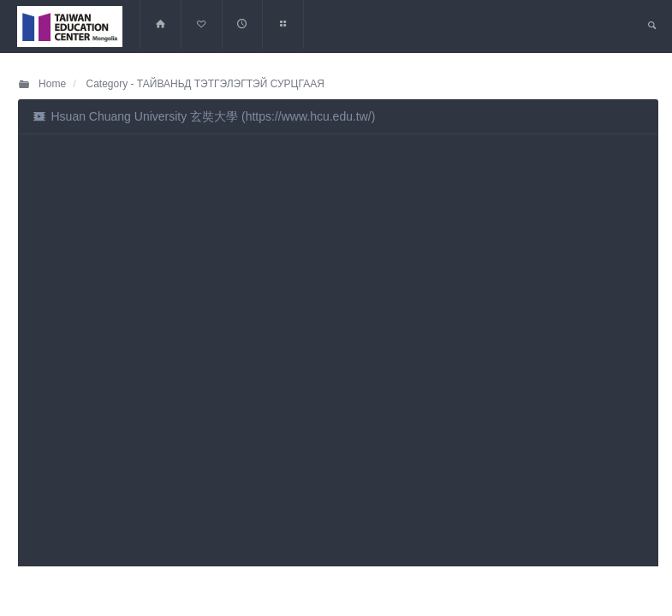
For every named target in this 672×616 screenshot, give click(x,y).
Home (42, 84)
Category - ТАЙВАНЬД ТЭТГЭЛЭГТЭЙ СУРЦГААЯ (204, 84)
